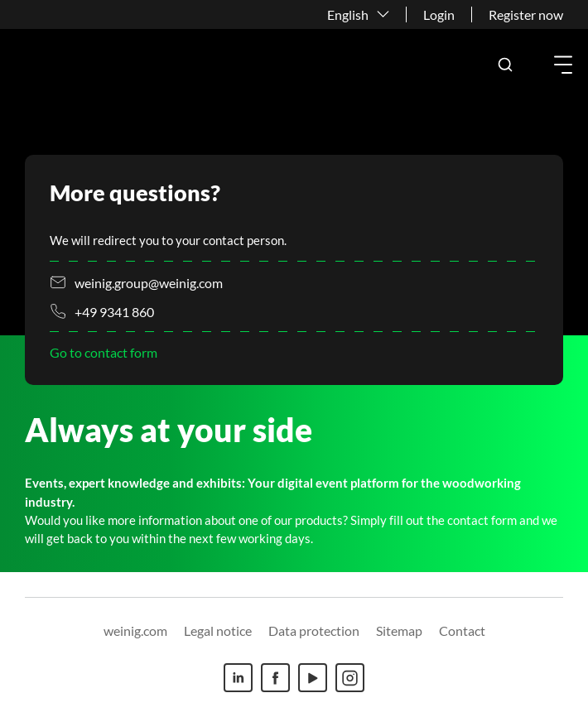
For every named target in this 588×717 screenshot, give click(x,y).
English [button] (348, 14)
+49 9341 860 (114, 312)
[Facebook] (275, 678)
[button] (505, 65)
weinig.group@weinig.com (149, 283)
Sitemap (399, 630)
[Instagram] (350, 678)
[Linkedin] (238, 678)
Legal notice (218, 630)
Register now (526, 14)
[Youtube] (313, 678)
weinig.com (135, 630)
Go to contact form (104, 352)
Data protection (314, 630)
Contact (462, 630)
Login (439, 14)
